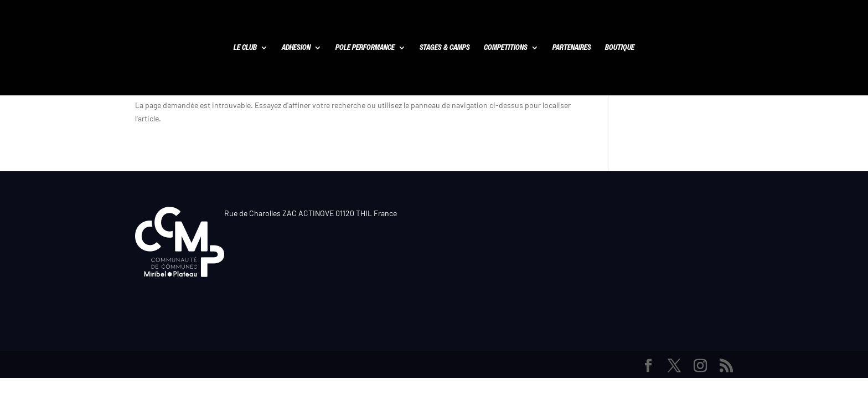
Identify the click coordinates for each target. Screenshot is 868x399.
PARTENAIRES (572, 48)
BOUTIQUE (620, 48)
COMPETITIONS (506, 48)
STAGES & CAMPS (445, 48)
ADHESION (296, 48)
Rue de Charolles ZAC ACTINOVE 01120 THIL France (311, 213)
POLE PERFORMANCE (365, 48)
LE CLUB (245, 48)
